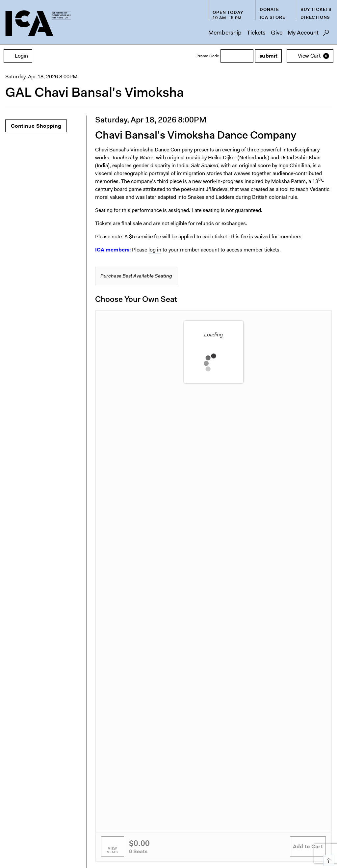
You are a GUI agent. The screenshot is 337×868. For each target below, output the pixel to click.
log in (155, 250)
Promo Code (208, 56)
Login (18, 56)
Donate (269, 9)
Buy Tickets (316, 9)
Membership (225, 33)
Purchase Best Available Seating (136, 276)
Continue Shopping (36, 126)
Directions (315, 17)
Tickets (256, 33)
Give (277, 33)
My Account (303, 33)
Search (326, 35)
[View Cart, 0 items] (310, 56)
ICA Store (272, 17)
